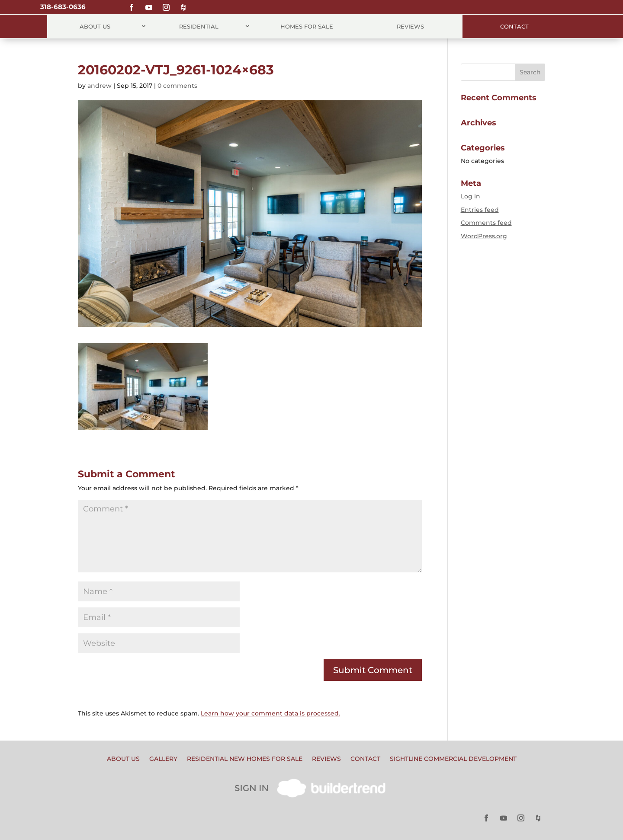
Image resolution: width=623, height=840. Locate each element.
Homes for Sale (307, 26)
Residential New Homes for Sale (245, 759)
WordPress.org (484, 236)
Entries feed (480, 210)
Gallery (163, 759)
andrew (100, 86)
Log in (470, 196)
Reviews (410, 26)
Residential (199, 26)
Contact (514, 26)
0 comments (177, 86)
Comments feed (486, 223)
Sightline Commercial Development (453, 759)
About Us (95, 26)
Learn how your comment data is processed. (270, 713)
